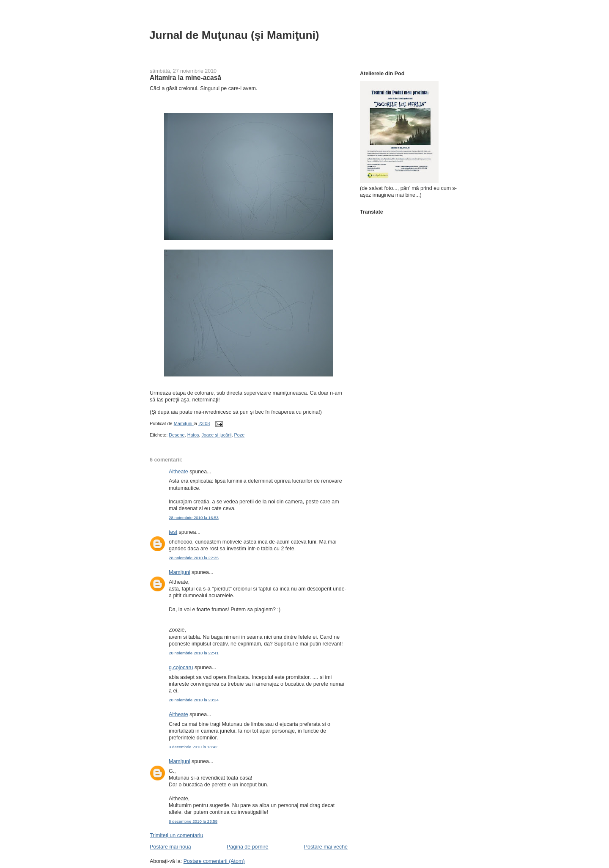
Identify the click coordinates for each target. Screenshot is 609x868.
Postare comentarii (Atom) (214, 861)
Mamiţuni (180, 572)
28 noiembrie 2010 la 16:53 (194, 518)
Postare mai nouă (170, 847)
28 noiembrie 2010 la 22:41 (194, 653)
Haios (193, 435)
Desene (177, 435)
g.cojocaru (181, 667)
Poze (240, 435)
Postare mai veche (326, 847)
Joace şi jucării (216, 435)
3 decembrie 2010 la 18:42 (193, 747)
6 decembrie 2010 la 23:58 (193, 821)
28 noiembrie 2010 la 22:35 (194, 558)
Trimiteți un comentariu (176, 835)
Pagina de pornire (247, 847)
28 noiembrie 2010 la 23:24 (194, 700)
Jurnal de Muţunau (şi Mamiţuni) (234, 35)
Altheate (178, 472)
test (173, 532)
